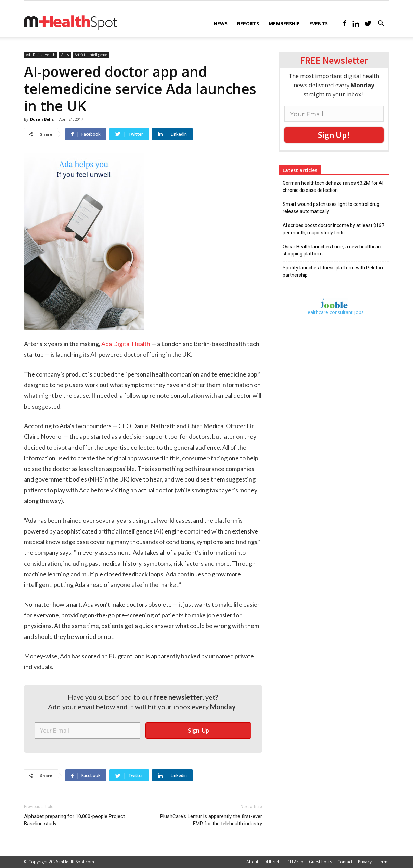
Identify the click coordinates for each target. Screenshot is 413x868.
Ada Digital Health (41, 55)
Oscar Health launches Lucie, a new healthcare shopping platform (333, 250)
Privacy (365, 862)
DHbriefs (273, 862)
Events (319, 23)
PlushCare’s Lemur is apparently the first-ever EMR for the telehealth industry (211, 820)
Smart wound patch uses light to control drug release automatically (331, 208)
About (252, 862)
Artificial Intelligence (91, 55)
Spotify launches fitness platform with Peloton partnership (333, 271)
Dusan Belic (42, 119)
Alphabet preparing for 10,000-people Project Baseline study (74, 820)
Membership (284, 23)
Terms (383, 862)
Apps (65, 55)
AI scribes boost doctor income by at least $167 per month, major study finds (333, 229)
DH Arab (295, 862)
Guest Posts (320, 862)
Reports (248, 23)
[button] (381, 24)
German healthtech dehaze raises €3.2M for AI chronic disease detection (333, 187)
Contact (345, 862)
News (221, 23)
